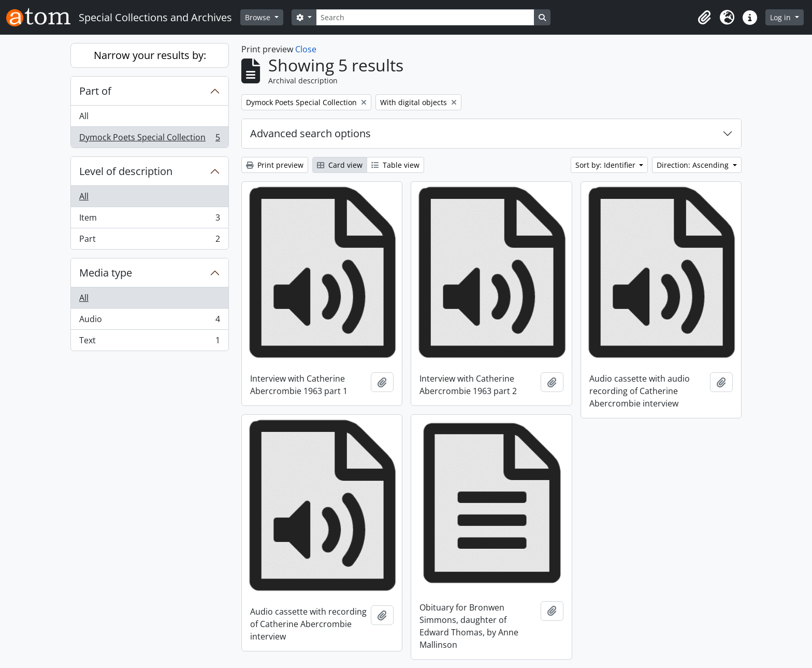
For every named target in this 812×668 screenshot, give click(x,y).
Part (149, 241)
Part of (95, 91)
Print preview (275, 165)
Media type (106, 273)
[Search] (425, 17)
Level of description (126, 171)
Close (306, 49)
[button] (704, 18)
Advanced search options (310, 133)
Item (149, 220)
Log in (781, 17)
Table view (395, 165)
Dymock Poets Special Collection (149, 139)
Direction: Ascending (694, 165)
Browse (259, 17)
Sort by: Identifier (606, 165)
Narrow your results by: (150, 55)
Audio (149, 321)
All (84, 116)
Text (149, 342)
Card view (340, 165)
